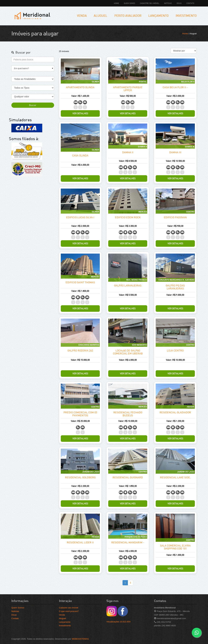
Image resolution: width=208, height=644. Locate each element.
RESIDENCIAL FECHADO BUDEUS (128, 414)
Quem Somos (129, 3)
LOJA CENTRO (175, 350)
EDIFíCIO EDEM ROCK (128, 217)
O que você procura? (69, 611)
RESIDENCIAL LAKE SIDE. (175, 477)
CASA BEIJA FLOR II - (175, 87)
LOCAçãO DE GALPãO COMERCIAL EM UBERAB (128, 352)
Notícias (168, 3)
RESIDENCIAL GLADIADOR (175, 412)
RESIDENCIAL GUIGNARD (128, 477)
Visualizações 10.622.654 (118, 622)
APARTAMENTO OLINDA (80, 87)
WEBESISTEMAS (80, 639)
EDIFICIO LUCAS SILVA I (80, 217)
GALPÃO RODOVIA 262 (80, 350)
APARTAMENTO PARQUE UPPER (128, 89)
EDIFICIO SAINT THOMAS (80, 282)
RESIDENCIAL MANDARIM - (128, 542)
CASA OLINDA (80, 155)
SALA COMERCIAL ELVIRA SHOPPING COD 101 (175, 547)
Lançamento (158, 16)
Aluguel (101, 16)
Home (116, 3)
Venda (82, 16)
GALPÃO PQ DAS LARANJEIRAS (175, 287)
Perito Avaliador (128, 16)
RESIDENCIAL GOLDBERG (80, 477)
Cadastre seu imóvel (150, 3)
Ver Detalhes (80, 113)
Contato (190, 3)
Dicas (179, 3)
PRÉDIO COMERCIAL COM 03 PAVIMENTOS (80, 414)
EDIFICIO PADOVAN (175, 217)
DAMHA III (175, 152)
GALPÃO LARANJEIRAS (128, 285)
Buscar (33, 105)
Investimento (186, 16)
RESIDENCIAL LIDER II (80, 542)
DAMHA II (128, 152)
